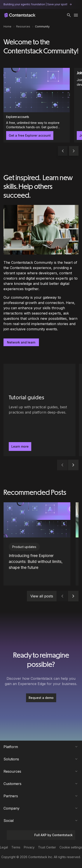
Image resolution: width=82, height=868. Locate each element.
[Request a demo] (41, 698)
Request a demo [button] (41, 698)
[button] (69, 15)
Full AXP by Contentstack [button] (41, 835)
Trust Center (47, 847)
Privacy (29, 847)
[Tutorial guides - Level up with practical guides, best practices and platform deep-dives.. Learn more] (39, 410)
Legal (4, 847)
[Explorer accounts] (37, 105)
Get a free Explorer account (30, 135)
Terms (16, 847)
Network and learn (21, 342)
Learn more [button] (20, 446)
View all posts (42, 596)
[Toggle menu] (76, 15)
